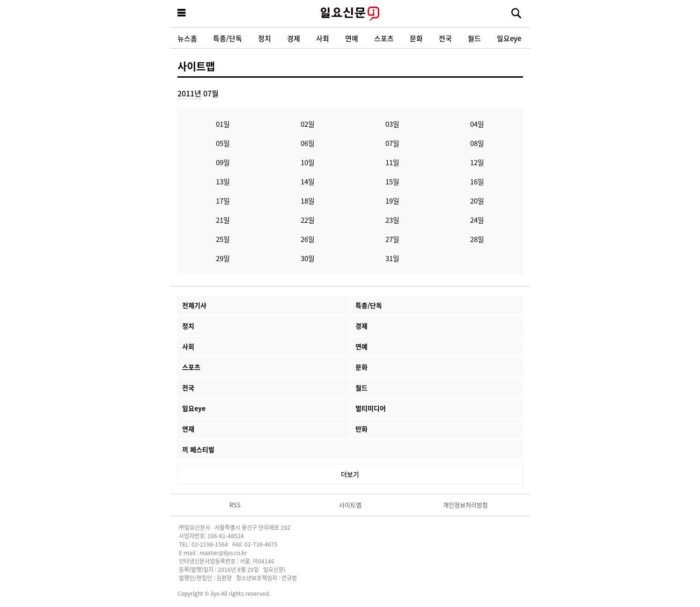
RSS (235, 505)
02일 (308, 124)
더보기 (350, 474)
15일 (392, 181)
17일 (223, 201)
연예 (352, 38)
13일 (223, 181)
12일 (477, 162)
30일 (308, 258)
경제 (294, 38)
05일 (223, 143)
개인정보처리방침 (465, 505)
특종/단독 (228, 38)
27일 (392, 239)
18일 (308, 201)
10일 (308, 162)
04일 (477, 124)
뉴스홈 (187, 38)
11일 (392, 162)
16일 (477, 181)
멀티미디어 (371, 408)
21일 (223, 220)
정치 (265, 38)
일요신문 (350, 14)
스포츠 (384, 38)
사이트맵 (196, 66)
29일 (223, 258)
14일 (308, 181)
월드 (474, 38)
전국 (445, 38)
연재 (188, 429)
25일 (223, 239)
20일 (477, 201)
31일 (392, 258)
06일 (308, 143)
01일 (223, 124)
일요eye (509, 38)
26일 (308, 239)
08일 (477, 143)
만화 (361, 429)
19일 (392, 201)
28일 (477, 239)
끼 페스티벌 (198, 449)
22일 (308, 220)
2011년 (189, 93)
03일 (392, 124)
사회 (323, 38)
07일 (392, 143)
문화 (416, 38)
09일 (223, 162)
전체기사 (194, 305)
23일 (392, 220)
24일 (477, 220)
